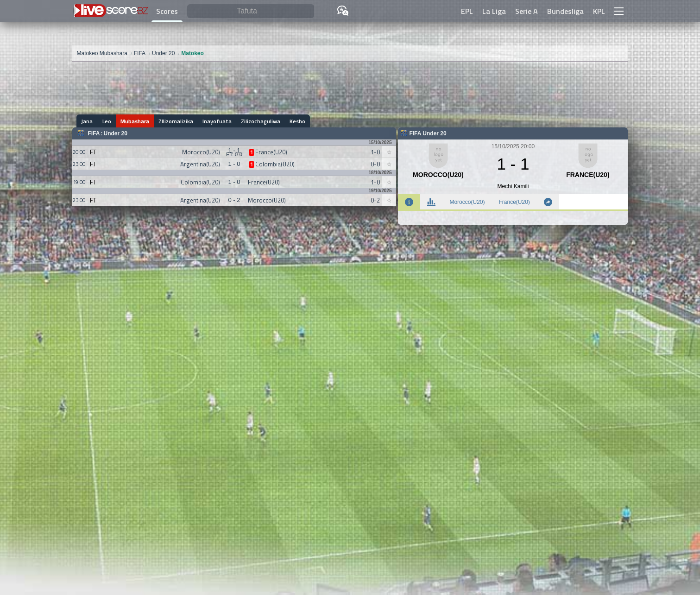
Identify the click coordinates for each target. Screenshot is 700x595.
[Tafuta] (251, 11)
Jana (87, 121)
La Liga (494, 11)
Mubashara (135, 121)
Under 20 (116, 133)
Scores (167, 11)
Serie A (527, 11)
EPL (467, 11)
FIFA (94, 133)
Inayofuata (217, 121)
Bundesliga (565, 11)
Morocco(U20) (467, 202)
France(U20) (514, 202)
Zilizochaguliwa (261, 121)
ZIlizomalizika (176, 121)
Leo (107, 121)
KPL (599, 11)
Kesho (297, 121)
